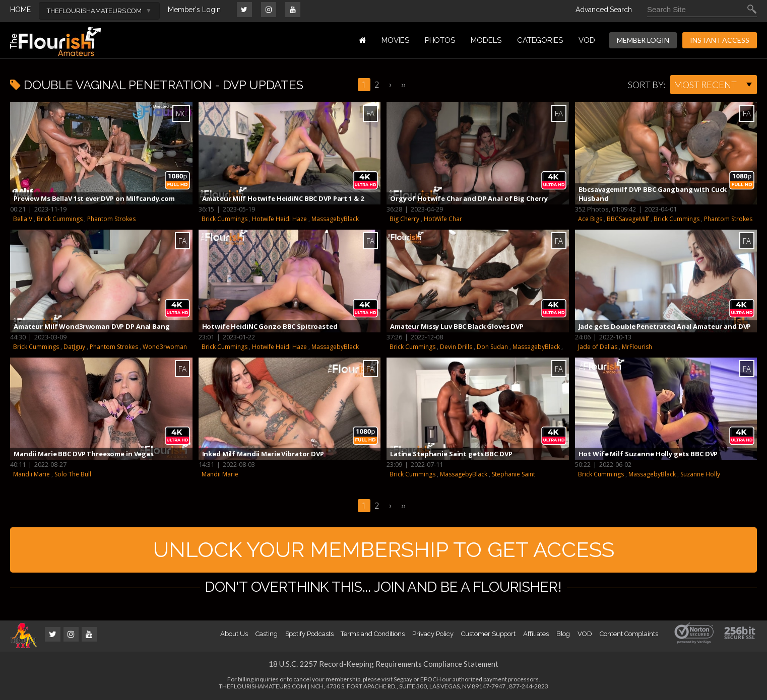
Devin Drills (456, 347)
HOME (20, 10)
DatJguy (74, 347)
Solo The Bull (73, 474)
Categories (540, 40)
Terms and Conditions (373, 634)
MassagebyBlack (335, 219)
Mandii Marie (31, 474)
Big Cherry (404, 219)
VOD (587, 40)
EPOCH (431, 679)
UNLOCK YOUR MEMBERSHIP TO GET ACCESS (384, 550)
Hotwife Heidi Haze (279, 219)
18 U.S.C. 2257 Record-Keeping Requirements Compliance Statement (383, 664)
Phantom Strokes (111, 219)
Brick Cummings (60, 219)
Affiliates (536, 634)
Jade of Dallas (598, 347)
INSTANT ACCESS (720, 40)
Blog (563, 634)
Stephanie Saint (514, 474)
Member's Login (194, 10)
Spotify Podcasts (309, 634)
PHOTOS (440, 40)
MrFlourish (637, 347)
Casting (267, 634)
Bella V (23, 219)
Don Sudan (492, 347)
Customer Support (488, 634)
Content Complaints (629, 634)
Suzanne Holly (700, 474)
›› (403, 85)
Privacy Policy (433, 634)
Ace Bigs (590, 219)
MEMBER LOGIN (643, 40)
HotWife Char (443, 219)
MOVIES (395, 40)
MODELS (486, 40)
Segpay (403, 679)
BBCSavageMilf (628, 219)
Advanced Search (604, 10)
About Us (234, 634)
